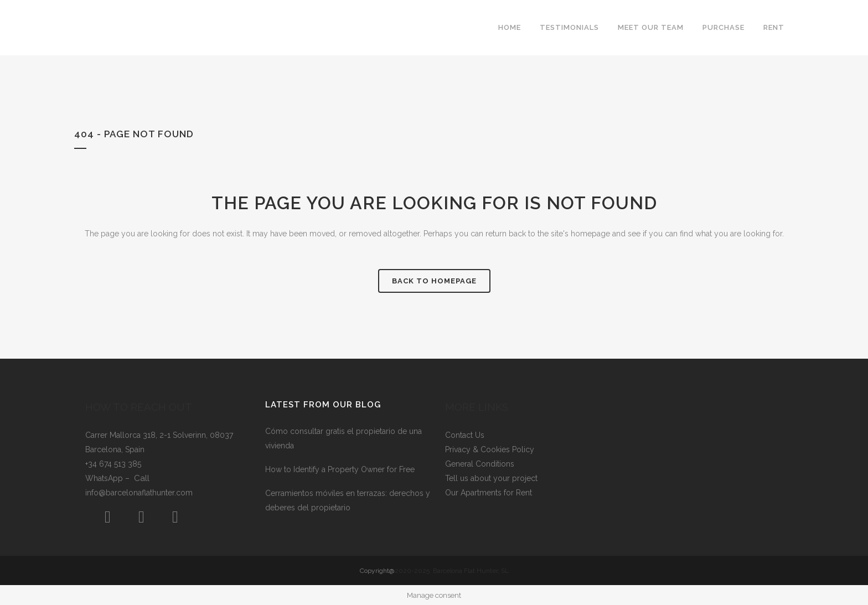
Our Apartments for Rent (489, 493)
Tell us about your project (491, 478)
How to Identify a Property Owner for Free (340, 469)
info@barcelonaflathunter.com (139, 493)
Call (142, 478)
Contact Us (465, 435)
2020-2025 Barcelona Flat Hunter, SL (452, 571)
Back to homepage (434, 281)
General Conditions (480, 464)
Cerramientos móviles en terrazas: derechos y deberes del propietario (348, 500)
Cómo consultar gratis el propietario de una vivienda (343, 438)
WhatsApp (105, 478)
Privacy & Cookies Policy (490, 449)
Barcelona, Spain (115, 449)
